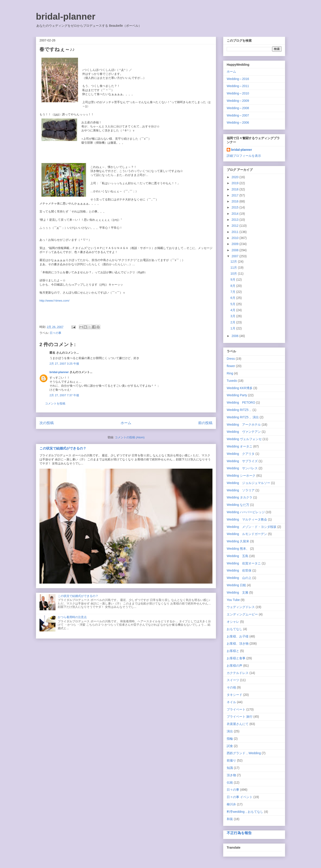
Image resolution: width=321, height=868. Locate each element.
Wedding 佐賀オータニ (244, 563)
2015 (236, 207)
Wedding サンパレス (242, 468)
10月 (234, 274)
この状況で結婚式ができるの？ (63, 448)
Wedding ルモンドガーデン (247, 534)
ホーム (126, 423)
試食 (230, 746)
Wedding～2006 (238, 123)
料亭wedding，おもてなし (245, 812)
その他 (231, 687)
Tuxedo (232, 381)
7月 (233, 292)
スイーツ (233, 680)
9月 (233, 280)
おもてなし (235, 629)
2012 (236, 226)
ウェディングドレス (241, 607)
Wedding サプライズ (242, 461)
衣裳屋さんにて (238, 724)
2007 (236, 256)
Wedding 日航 (236, 585)
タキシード (235, 695)
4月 (233, 310)
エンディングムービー (242, 614)
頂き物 (231, 775)
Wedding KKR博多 (240, 388)
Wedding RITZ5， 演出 (243, 417)
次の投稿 (47, 423)
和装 (230, 819)
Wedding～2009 (238, 101)
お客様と (233, 651)
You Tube (233, 600)
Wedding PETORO (241, 402)
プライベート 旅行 (240, 717)
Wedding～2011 (238, 86)
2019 (236, 183)
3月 (233, 316)
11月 (234, 268)
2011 (236, 232)
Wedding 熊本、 (238, 549)
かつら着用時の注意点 (72, 617)
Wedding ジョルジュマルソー (248, 483)
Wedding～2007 (238, 115)
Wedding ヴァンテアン (244, 432)
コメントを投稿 (55, 403)
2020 (236, 177)
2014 (236, 214)
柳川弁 (231, 804)
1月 (233, 328)
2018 (236, 189)
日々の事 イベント (240, 797)
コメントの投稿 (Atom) (130, 437)
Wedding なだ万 (238, 505)
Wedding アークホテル (244, 425)
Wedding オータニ (240, 446)
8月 (233, 286)
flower (231, 366)
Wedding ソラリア (241, 490)
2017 (236, 195)
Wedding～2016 (238, 79)
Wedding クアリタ (241, 454)
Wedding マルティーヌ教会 (247, 519)
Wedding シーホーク (241, 476)
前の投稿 (205, 423)
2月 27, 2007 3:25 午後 (64, 364)
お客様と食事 (236, 658)
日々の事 (56, 333)
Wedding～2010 (238, 93)
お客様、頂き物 (238, 643)
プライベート (236, 709)
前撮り (231, 760)
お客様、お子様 (238, 636)
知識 (230, 768)
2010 (236, 238)
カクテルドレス (238, 673)
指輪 (230, 739)
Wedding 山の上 (239, 578)
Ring (230, 373)
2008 (236, 250)
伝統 (230, 782)
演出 (230, 731)
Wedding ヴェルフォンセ (244, 439)
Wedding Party (237, 395)
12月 (234, 261)
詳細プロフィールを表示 (244, 156)
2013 (236, 220)
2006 (236, 336)
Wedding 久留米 (238, 541)
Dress (231, 359)
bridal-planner (66, 16)
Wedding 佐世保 (239, 570)
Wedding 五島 (238, 556)
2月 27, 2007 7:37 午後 (64, 395)
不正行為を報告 (239, 833)
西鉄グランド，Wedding (244, 753)
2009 (236, 244)
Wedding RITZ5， (239, 410)
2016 (236, 201)
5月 (233, 304)
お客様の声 (235, 666)
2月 (233, 322)
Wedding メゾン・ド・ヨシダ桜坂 (252, 527)
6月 (233, 298)
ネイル (231, 702)
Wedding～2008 (238, 108)
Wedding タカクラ (240, 497)
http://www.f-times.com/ (54, 301)
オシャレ (233, 622)
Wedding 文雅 (238, 592)
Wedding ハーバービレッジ (246, 512)
